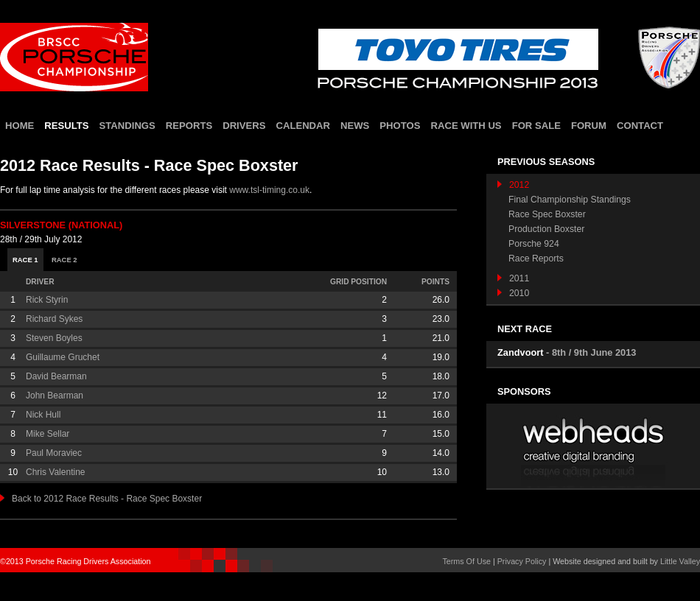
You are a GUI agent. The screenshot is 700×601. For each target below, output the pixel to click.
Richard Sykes (54, 319)
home (20, 126)
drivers (244, 126)
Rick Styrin (47, 300)
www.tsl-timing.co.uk (269, 190)
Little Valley (680, 561)
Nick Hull (43, 415)
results (66, 126)
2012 (513, 185)
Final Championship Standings (570, 200)
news (355, 126)
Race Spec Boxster (547, 214)
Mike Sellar (48, 434)
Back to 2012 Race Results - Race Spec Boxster (101, 499)
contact (640, 126)
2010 (513, 293)
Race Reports (536, 259)
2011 (513, 278)
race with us (466, 126)
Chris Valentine (55, 472)
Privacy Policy (522, 561)
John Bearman (55, 396)
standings (127, 126)
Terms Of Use (466, 561)
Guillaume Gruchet (63, 357)
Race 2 (64, 260)
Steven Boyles (54, 338)
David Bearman (56, 376)
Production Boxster (546, 229)
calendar (303, 126)
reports (189, 126)
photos (400, 126)
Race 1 (25, 260)
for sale (536, 126)
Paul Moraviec (54, 453)
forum (589, 126)
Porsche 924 (534, 244)
